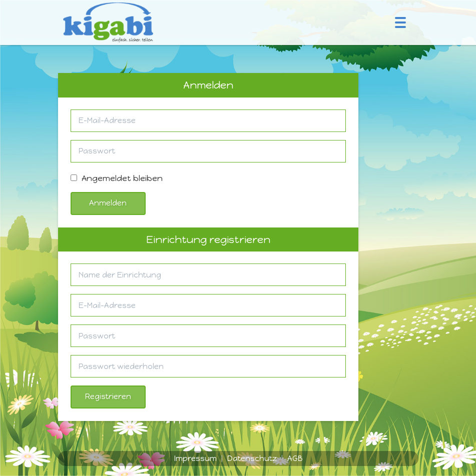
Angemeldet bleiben (117, 178)
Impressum (195, 458)
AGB (295, 458)
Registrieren (108, 396)
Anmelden (108, 203)
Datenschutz (252, 458)
